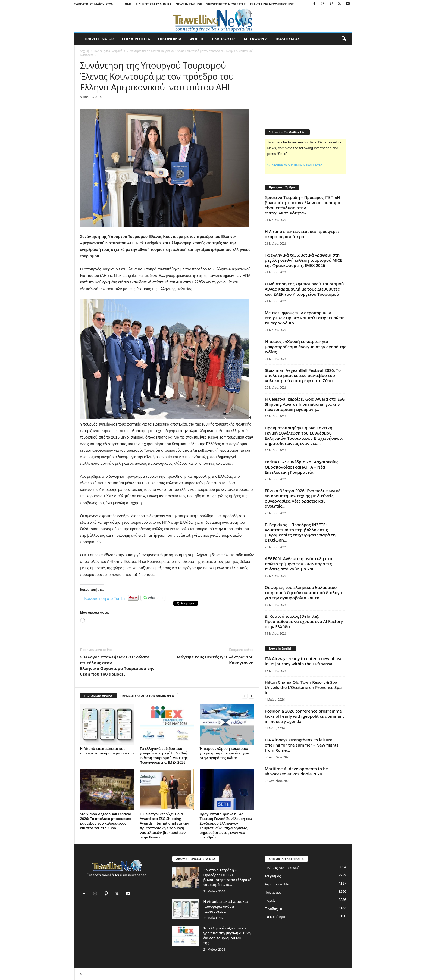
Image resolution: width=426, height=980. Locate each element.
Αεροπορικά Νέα (278, 884)
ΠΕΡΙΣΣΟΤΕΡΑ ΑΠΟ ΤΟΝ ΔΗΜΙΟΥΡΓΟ (147, 696)
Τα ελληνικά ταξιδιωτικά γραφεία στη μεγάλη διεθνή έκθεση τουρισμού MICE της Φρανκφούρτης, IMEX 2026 (164, 755)
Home (127, 4)
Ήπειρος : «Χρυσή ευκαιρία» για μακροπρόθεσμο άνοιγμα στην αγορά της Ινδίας (224, 753)
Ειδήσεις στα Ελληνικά (154, 4)
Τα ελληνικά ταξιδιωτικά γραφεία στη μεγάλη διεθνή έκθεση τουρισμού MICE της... (227, 935)
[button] (344, 39)
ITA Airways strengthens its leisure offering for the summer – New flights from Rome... (302, 745)
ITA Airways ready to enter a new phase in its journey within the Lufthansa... (304, 661)
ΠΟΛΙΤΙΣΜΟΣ (288, 39)
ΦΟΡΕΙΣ (197, 39)
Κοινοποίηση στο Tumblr (105, 598)
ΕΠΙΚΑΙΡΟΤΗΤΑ (136, 39)
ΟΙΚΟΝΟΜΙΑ (170, 39)
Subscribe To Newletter (226, 4)
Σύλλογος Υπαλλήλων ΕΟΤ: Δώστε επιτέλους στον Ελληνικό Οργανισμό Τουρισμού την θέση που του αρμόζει (117, 665)
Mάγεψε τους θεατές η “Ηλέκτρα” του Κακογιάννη (215, 660)
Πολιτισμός (273, 892)
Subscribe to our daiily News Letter (295, 165)
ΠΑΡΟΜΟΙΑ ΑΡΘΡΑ (98, 696)
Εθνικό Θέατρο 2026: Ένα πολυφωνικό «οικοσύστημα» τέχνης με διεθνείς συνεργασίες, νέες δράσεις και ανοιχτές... (303, 498)
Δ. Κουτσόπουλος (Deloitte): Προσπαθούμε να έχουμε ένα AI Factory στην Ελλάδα (304, 621)
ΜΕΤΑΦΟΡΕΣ (256, 39)
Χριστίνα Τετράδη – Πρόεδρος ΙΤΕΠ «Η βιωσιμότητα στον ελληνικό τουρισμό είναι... (228, 877)
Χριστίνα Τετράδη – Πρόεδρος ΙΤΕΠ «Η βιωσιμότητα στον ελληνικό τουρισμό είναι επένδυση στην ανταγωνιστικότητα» (303, 205)
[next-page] (251, 696)
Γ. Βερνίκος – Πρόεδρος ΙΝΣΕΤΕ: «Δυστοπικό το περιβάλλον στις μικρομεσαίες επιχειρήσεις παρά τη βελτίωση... (300, 532)
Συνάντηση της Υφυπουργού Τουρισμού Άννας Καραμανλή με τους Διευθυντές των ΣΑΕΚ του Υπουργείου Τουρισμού (305, 289)
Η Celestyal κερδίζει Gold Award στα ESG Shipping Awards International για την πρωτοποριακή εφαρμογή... (305, 404)
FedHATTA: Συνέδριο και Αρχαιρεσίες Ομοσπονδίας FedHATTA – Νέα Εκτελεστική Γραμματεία (302, 467)
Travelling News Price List (272, 4)
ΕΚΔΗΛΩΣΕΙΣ (224, 39)
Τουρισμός (273, 876)
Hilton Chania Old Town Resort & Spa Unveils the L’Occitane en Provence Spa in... (303, 687)
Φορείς (270, 901)
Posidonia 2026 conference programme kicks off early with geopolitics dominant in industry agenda (305, 716)
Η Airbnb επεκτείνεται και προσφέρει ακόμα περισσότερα (107, 751)
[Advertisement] (306, 85)
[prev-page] (245, 696)
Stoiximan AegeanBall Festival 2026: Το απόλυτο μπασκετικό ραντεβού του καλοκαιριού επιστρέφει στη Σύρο (106, 821)
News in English (189, 4)
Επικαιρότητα (275, 917)
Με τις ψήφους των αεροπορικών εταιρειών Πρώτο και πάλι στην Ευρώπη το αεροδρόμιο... (305, 318)
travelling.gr (99, 39)
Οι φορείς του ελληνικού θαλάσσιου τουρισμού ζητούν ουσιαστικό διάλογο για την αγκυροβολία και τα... (304, 592)
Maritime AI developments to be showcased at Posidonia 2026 (296, 771)
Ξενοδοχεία (273, 909)
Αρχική (85, 51)
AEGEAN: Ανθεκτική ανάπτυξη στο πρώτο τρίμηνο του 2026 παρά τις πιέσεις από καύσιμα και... (299, 564)
